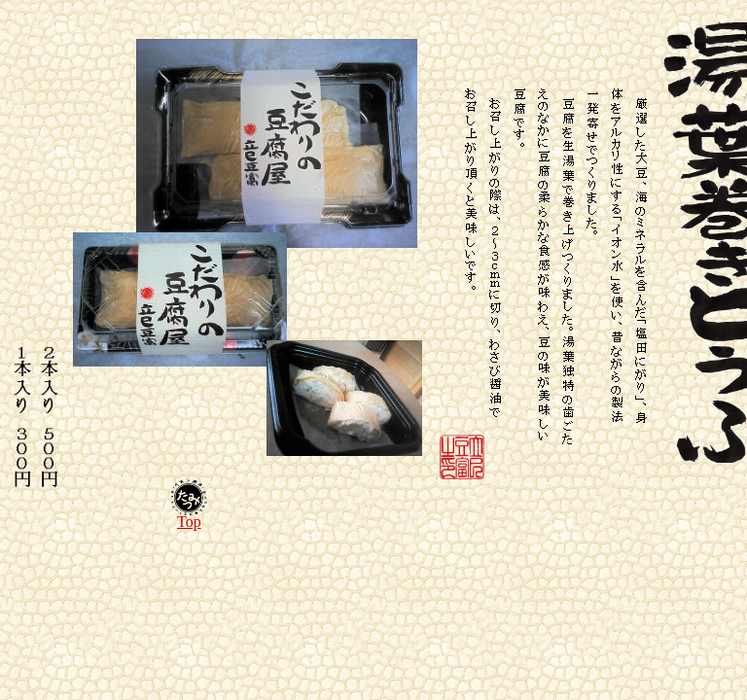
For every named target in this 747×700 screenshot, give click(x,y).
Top (189, 522)
